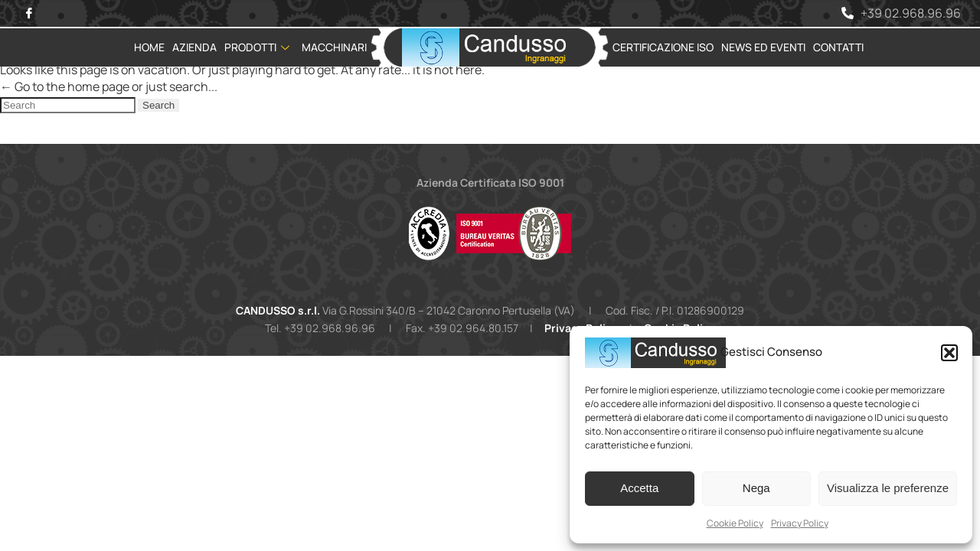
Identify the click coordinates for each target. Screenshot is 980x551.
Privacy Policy (800, 523)
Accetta (639, 488)
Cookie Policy (735, 523)
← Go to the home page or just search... (109, 86)
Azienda (194, 47)
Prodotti (257, 47)
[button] (949, 353)
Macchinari (334, 47)
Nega (756, 488)
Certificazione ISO (663, 47)
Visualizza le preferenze (888, 488)
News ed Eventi (763, 47)
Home (149, 47)
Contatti (838, 47)
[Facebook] (29, 13)
